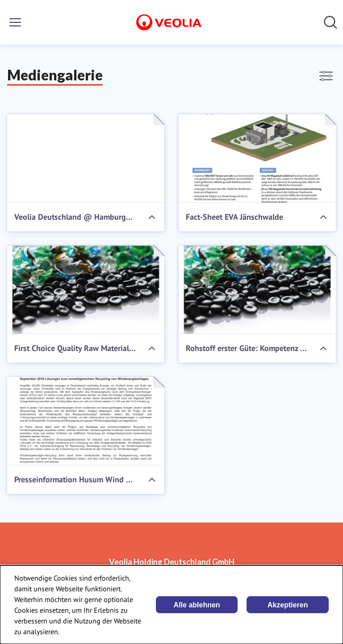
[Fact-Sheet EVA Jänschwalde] (257, 159)
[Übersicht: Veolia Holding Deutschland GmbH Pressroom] (169, 22)
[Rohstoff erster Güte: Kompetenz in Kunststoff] (257, 290)
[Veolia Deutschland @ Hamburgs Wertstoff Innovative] (86, 159)
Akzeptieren (288, 605)
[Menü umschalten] (15, 22)
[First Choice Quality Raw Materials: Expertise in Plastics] (86, 290)
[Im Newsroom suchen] (330, 22)
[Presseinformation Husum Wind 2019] (86, 421)
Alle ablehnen (197, 605)
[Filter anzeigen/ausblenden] (326, 76)
